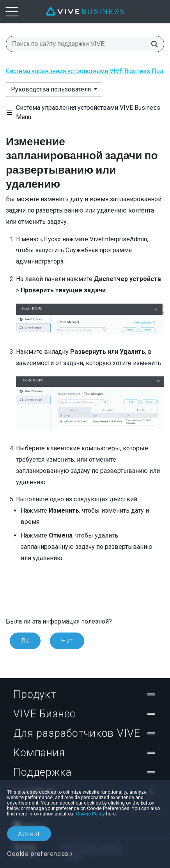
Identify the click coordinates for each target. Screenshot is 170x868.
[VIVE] (85, 12)
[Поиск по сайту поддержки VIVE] (152, 44)
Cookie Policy (90, 814)
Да (25, 641)
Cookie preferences (38, 854)
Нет (67, 641)
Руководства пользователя (52, 89)
